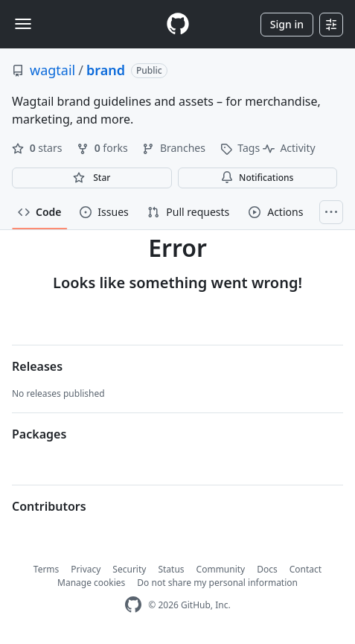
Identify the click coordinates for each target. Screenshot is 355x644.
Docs (267, 569)
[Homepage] (178, 24)
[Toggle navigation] (23, 24)
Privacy (86, 569)
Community (221, 569)
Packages (39, 434)
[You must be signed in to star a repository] (92, 178)
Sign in (287, 24)
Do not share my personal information (217, 583)
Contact (306, 569)
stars (38, 148)
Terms (47, 569)
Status (171, 569)
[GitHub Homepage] (133, 605)
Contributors (49, 506)
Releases (37, 366)
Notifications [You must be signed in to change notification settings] (257, 178)
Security (129, 569)
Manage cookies (91, 583)
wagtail (52, 70)
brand (106, 70)
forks (103, 148)
